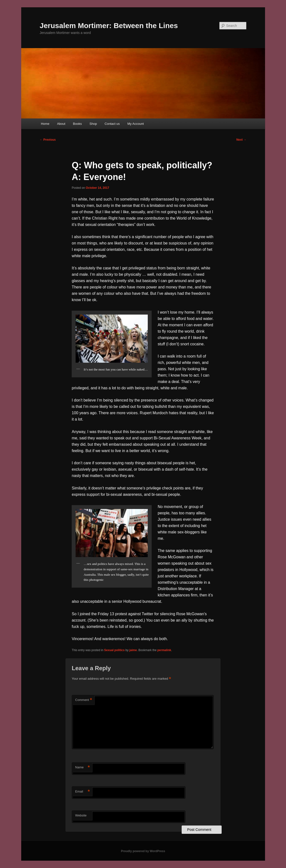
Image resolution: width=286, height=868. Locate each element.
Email (82, 792)
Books (77, 124)
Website (81, 815)
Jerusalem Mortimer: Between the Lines (109, 26)
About (61, 124)
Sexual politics (114, 650)
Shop (93, 124)
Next (241, 140)
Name (82, 767)
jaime (133, 650)
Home (45, 124)
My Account (136, 124)
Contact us (112, 124)
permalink (164, 650)
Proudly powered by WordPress (143, 851)
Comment (84, 700)
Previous (48, 140)
